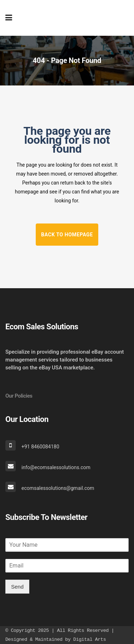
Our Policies (19, 396)
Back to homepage (67, 235)
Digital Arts (90, 639)
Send (17, 587)
